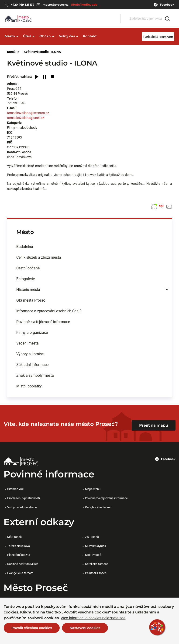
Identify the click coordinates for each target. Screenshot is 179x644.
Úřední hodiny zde (84, 5)
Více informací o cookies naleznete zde (93, 618)
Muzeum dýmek (96, 546)
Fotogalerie (26, 279)
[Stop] (53, 77)
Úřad (27, 36)
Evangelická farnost (20, 573)
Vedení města (28, 343)
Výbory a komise (30, 354)
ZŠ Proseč (92, 537)
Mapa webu (93, 489)
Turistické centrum (158, 37)
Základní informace (32, 364)
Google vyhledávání (98, 507)
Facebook (164, 5)
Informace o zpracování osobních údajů (49, 311)
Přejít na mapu (154, 425)
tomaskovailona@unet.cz (26, 118)
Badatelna (25, 246)
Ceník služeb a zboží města (39, 257)
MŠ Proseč (14, 537)
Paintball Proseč (96, 573)
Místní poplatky (29, 386)
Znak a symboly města (35, 375)
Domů (11, 52)
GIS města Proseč (31, 300)
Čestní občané (28, 268)
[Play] (37, 77)
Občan (45, 36)
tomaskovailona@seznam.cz (28, 113)
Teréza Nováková (19, 546)
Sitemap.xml (15, 489)
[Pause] (45, 77)
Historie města (28, 289)
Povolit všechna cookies (32, 628)
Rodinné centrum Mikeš (23, 564)
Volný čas (67, 36)
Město (10, 36)
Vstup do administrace (22, 507)
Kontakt (90, 36)
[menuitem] (89, 247)
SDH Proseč (93, 555)
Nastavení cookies (85, 628)
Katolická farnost (96, 564)
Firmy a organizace (32, 332)
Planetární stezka (19, 555)
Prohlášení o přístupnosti (24, 498)
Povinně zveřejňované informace (43, 322)
